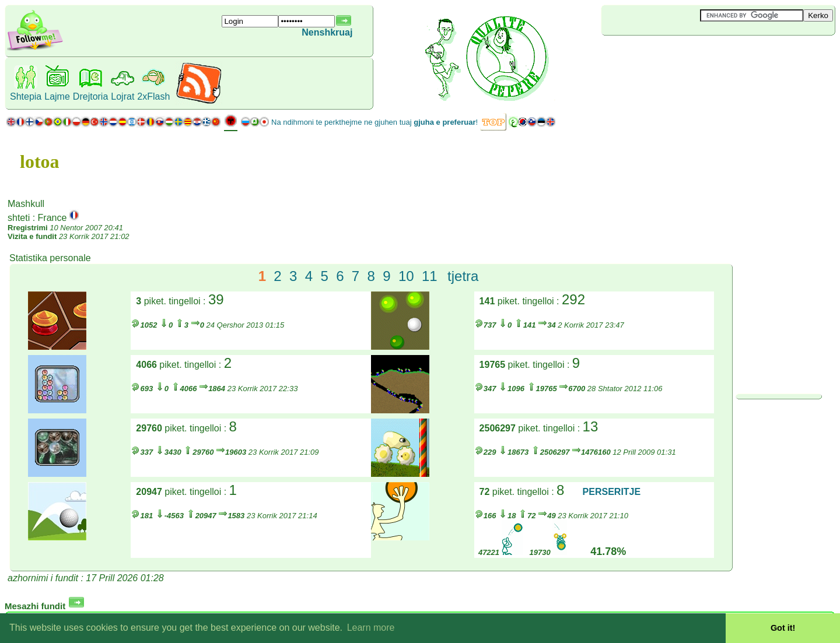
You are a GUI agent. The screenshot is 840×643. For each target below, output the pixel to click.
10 (406, 276)
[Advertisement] (671, 55)
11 (430, 276)
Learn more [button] (371, 628)
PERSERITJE (612, 492)
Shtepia (26, 96)
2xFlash (153, 96)
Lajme (57, 96)
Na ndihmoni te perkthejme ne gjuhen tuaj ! (374, 122)
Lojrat (123, 96)
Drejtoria (90, 96)
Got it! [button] (783, 628)
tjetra (463, 276)
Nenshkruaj (327, 32)
